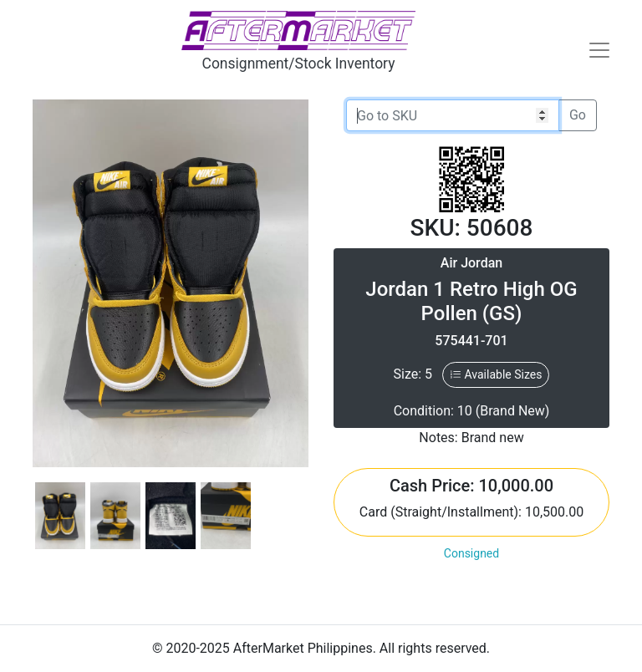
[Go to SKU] (453, 115)
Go (578, 115)
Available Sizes (496, 374)
